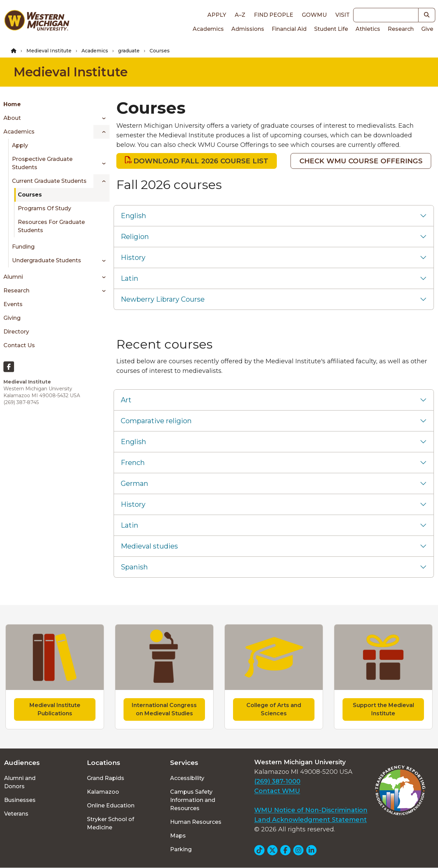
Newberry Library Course (163, 299)
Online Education (111, 806)
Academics (208, 29)
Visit (343, 15)
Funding (23, 247)
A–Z (240, 15)
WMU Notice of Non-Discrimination (311, 810)
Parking (181, 849)
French (133, 463)
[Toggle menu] (101, 118)
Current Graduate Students (49, 181)
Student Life (331, 29)
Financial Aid (289, 29)
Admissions (248, 29)
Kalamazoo (103, 792)
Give (427, 29)
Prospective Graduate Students (42, 163)
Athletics (368, 29)
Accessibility (187, 778)
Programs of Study (44, 208)
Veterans (16, 814)
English (133, 216)
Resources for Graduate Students (51, 226)
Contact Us (19, 345)
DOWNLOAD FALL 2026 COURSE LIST (201, 161)
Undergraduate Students (47, 260)
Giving (12, 318)
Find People (274, 15)
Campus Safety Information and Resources (193, 800)
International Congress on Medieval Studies (164, 709)
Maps (178, 836)
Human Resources (196, 822)
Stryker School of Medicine (111, 823)
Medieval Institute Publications (55, 709)
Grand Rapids (106, 778)
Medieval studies (149, 546)
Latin (130, 278)
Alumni (13, 277)
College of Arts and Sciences (274, 709)
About (12, 118)
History (133, 257)
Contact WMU (277, 791)
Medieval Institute (49, 51)
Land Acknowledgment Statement (311, 820)
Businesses (20, 800)
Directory (16, 332)
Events (13, 304)
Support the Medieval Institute (383, 709)
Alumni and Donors (20, 782)
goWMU (314, 15)
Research (401, 29)
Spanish (134, 567)
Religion (135, 237)
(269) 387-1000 (277, 781)
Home (12, 104)
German (134, 483)
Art (126, 400)
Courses (30, 195)
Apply (217, 15)
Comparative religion (156, 421)
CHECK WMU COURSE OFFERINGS (361, 161)
